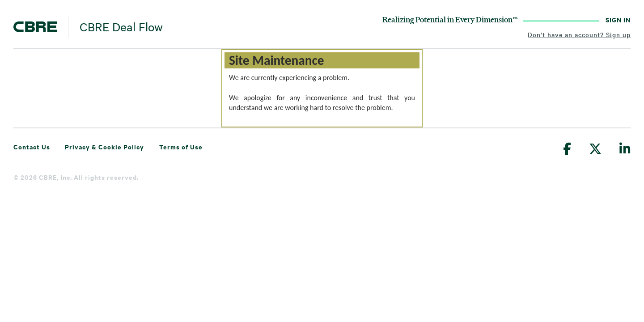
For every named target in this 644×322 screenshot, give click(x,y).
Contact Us (32, 146)
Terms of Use (181, 146)
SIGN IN (618, 19)
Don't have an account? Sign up (579, 34)
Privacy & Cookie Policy (104, 146)
